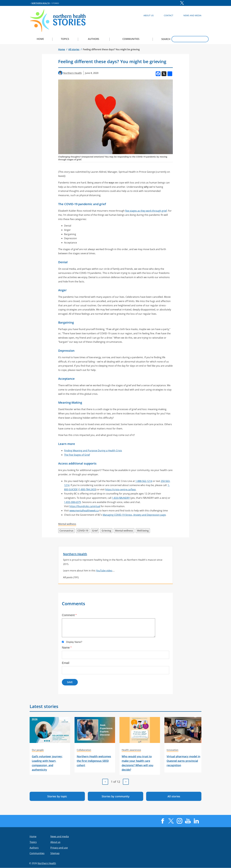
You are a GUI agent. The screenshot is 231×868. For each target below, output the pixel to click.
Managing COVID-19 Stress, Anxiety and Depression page (134, 515)
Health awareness (131, 750)
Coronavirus (66, 531)
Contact (169, 15)
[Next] (126, 782)
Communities (131, 39)
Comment (68, 615)
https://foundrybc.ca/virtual (85, 506)
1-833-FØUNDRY (121, 498)
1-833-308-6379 (72, 502)
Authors (94, 39)
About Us (149, 15)
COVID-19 (83, 531)
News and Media (192, 15)
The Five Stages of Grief (77, 455)
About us (55, 842)
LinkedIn (199, 3)
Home (40, 39)
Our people (38, 750)
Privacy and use (59, 848)
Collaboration (84, 750)
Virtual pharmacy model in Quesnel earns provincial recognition (183, 761)
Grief (95, 531)
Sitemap (55, 853)
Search (166, 39)
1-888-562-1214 (144, 481)
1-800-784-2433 (87, 489)
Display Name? (74, 642)
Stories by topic (57, 796)
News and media (60, 836)
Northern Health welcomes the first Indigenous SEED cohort (94, 761)
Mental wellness (67, 524)
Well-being (143, 531)
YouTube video (104, 571)
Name (66, 648)
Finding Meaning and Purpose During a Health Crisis (93, 451)
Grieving (106, 531)
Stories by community (116, 796)
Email (66, 663)
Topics (65, 39)
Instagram (188, 3)
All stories (74, 49)
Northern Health (41, 3)
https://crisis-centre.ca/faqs (121, 489)
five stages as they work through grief (146, 211)
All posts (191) (71, 577)
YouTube (193, 3)
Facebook (177, 3)
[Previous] (105, 782)
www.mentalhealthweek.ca (84, 511)
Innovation (173, 750)
